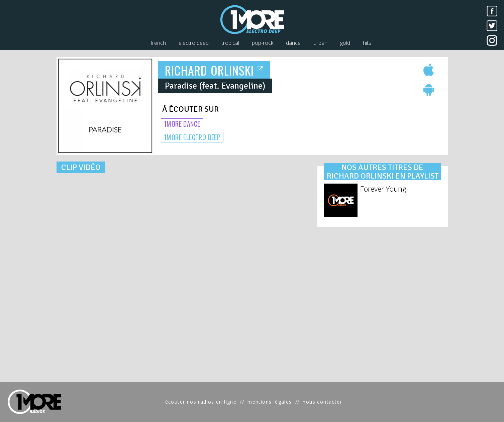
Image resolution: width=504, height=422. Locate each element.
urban (320, 43)
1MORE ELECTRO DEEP (192, 137)
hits (367, 43)
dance (293, 43)
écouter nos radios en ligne (201, 402)
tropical (230, 43)
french (158, 43)
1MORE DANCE (182, 124)
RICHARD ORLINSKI (214, 70)
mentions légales (270, 402)
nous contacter (322, 402)
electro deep (194, 43)
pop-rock (263, 43)
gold (345, 43)
